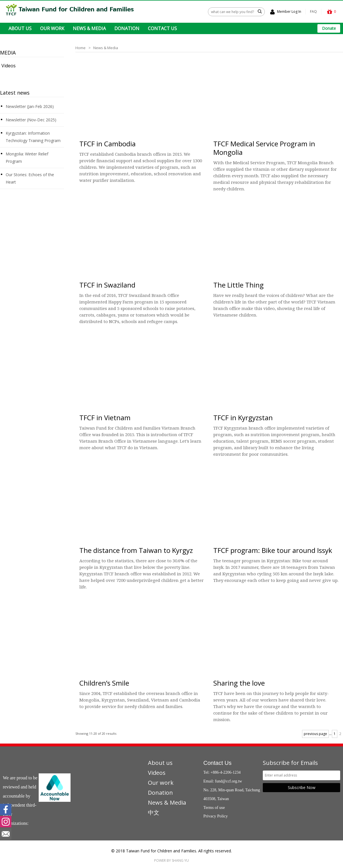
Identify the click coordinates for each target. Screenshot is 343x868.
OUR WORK (52, 28)
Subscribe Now (302, 787)
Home (80, 48)
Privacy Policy (216, 816)
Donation (160, 792)
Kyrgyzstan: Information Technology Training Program (33, 137)
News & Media (106, 48)
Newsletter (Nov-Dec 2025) (31, 120)
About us (160, 762)
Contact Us (217, 763)
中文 (154, 812)
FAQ (313, 12)
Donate (329, 28)
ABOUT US (20, 28)
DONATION (127, 28)
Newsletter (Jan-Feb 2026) (30, 106)
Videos (9, 66)
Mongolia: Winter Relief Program (27, 158)
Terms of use (214, 807)
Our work (161, 782)
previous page (315, 733)
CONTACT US (162, 28)
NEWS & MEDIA (89, 28)
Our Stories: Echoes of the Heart (30, 178)
